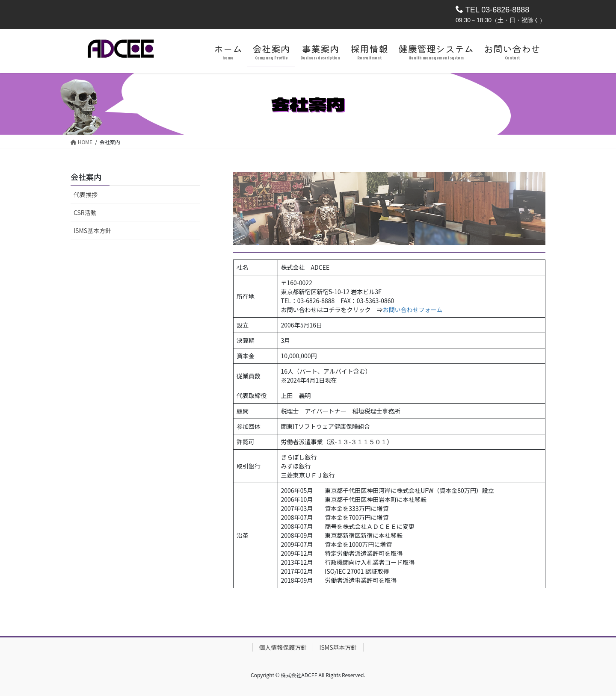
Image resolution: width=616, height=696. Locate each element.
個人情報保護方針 (283, 647)
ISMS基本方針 (92, 230)
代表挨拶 (86, 195)
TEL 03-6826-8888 (492, 10)
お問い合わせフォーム (413, 310)
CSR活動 (85, 212)
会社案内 (86, 177)
